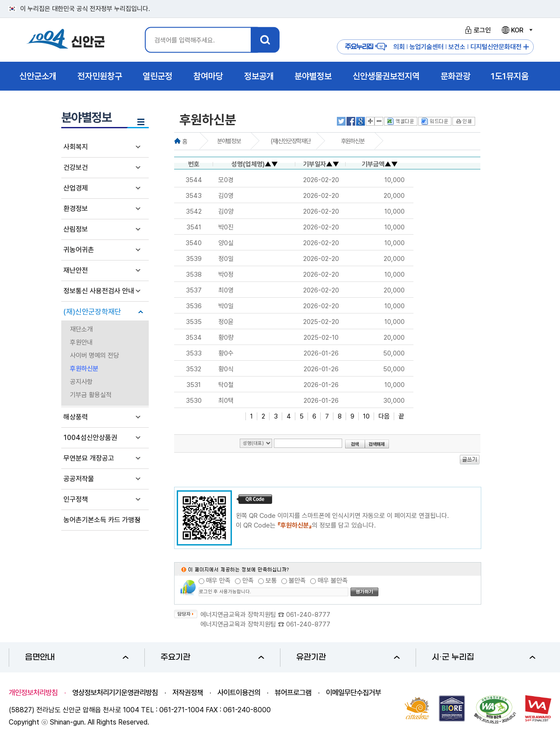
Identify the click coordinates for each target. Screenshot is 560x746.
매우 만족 (218, 581)
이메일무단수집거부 (353, 693)
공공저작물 (79, 479)
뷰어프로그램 (293, 693)
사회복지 (76, 147)
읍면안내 (77, 657)
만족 (248, 581)
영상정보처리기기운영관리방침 (115, 693)
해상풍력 (76, 417)
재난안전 (76, 270)
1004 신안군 (66, 40)
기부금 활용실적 (91, 395)
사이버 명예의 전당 (94, 355)
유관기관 (348, 657)
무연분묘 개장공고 (89, 458)
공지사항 (81, 382)
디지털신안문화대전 (496, 47)
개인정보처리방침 (33, 693)
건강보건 (76, 167)
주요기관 (212, 657)
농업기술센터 (427, 47)
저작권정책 (188, 693)
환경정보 (76, 209)
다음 (384, 416)
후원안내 (81, 342)
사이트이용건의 (239, 693)
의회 (399, 47)
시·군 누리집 (484, 657)
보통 (271, 581)
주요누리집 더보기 (526, 47)
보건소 (457, 47)
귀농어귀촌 (79, 250)
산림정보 (76, 229)
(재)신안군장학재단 (92, 312)
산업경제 (76, 188)
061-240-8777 (308, 615)
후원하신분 (84, 369)
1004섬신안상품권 (90, 438)
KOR (517, 30)
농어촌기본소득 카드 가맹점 (102, 520)
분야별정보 (229, 141)
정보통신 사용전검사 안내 (99, 291)
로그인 (477, 30)
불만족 (297, 581)
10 (366, 416)
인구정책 (76, 499)
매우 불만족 (333, 581)
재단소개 (81, 329)
